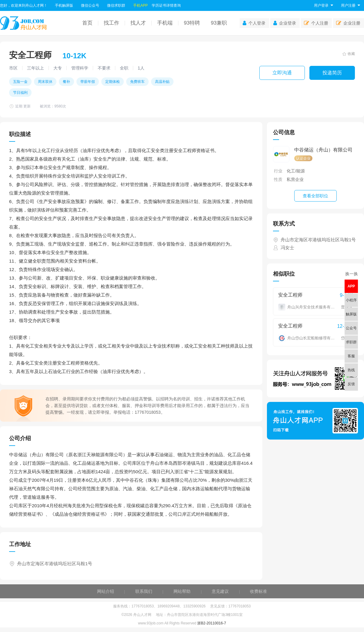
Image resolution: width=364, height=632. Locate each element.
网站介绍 (106, 591)
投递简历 (332, 73)
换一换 (352, 274)
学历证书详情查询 (166, 5)
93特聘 (192, 23)
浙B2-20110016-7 (212, 623)
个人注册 (316, 23)
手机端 (165, 23)
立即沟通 (282, 73)
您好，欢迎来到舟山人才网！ (24, 5)
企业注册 (348, 23)
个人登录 (254, 23)
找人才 (138, 23)
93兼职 (219, 23)
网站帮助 (182, 591)
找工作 (111, 23)
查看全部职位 (315, 196)
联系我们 (144, 591)
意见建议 (220, 591)
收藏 (349, 54)
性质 (278, 179)
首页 (87, 23)
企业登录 (285, 23)
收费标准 (258, 591)
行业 (278, 171)
